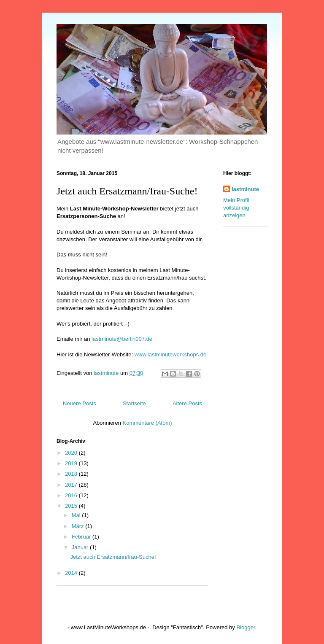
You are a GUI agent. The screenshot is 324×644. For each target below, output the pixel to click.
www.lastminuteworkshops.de (171, 354)
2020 (72, 453)
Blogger (246, 627)
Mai (77, 515)
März (79, 526)
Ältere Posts (187, 403)
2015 (72, 506)
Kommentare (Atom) (147, 423)
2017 (72, 485)
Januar (81, 547)
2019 (72, 463)
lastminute (245, 189)
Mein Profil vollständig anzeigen (236, 208)
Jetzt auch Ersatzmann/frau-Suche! (127, 191)
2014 (72, 573)
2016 (72, 495)
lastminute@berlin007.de (122, 339)
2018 (72, 474)
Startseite (134, 403)
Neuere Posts (80, 403)
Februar (82, 537)
